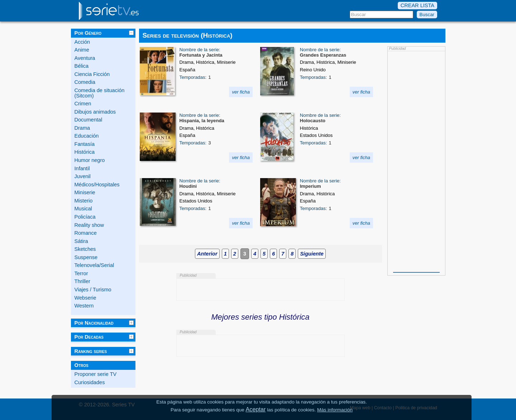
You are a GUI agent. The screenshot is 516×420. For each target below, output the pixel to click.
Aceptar (256, 409)
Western (84, 306)
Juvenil (83, 176)
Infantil (82, 168)
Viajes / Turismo (93, 290)
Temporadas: (193, 77)
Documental (89, 120)
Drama (82, 128)
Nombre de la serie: (200, 50)
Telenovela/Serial (94, 265)
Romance (86, 233)
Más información (335, 410)
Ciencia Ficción (92, 74)
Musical (83, 209)
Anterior (207, 254)
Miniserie (85, 192)
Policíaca (85, 217)
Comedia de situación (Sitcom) (100, 93)
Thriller (82, 281)
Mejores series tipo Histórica (260, 317)
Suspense (86, 257)
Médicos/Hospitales (97, 185)
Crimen (83, 104)
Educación (87, 136)
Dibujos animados (95, 112)
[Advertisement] (416, 161)
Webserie (85, 298)
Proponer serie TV (96, 374)
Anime (82, 50)
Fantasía (85, 144)
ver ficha (241, 92)
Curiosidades (90, 382)
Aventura (85, 58)
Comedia (85, 82)
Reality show (89, 225)
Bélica (82, 66)
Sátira (81, 241)
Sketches (85, 249)
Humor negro (90, 160)
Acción (82, 42)
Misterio (84, 201)
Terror (81, 273)
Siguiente (312, 254)
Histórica (85, 152)
